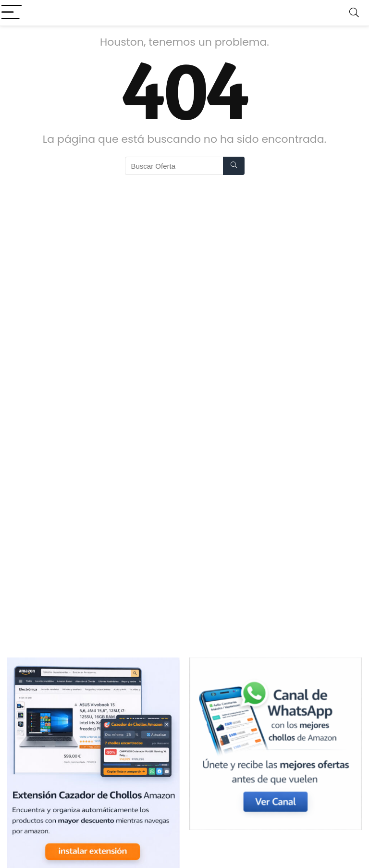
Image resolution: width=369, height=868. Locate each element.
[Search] (354, 13)
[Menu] (12, 13)
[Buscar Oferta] (234, 166)
